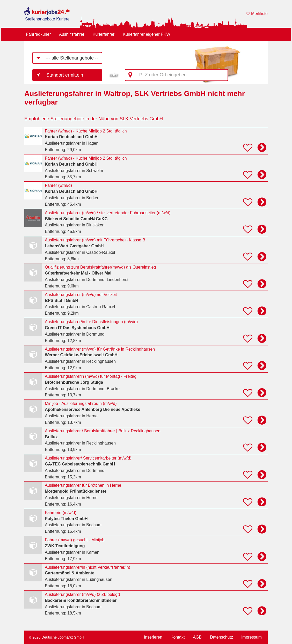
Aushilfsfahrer (72, 34)
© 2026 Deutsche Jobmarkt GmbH (56, 637)
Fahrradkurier (38, 34)
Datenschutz (221, 637)
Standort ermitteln (65, 75)
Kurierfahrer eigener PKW (146, 34)
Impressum (251, 637)
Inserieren (153, 637)
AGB (197, 637)
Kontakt (178, 637)
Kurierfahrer (104, 34)
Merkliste (257, 14)
